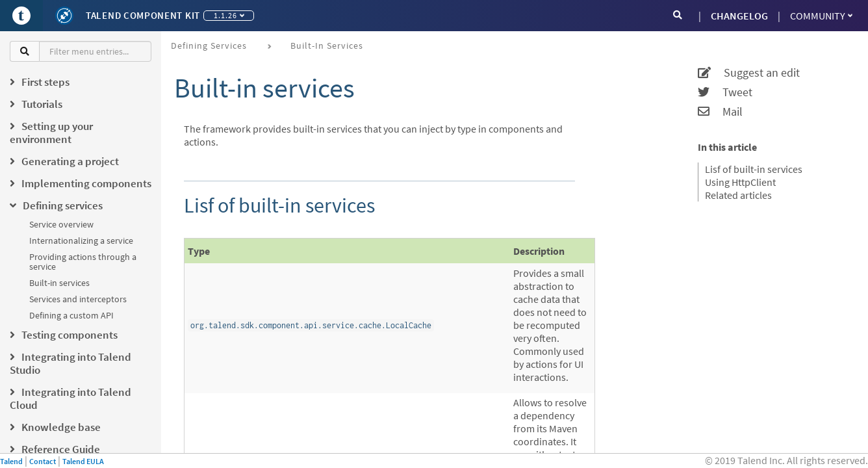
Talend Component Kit (143, 15)
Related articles (738, 195)
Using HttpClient (740, 182)
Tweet (725, 92)
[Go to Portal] (21, 16)
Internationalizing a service (81, 240)
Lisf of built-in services (754, 169)
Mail (720, 112)
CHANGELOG (739, 16)
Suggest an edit (749, 73)
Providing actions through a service (83, 262)
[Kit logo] (64, 16)
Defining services (209, 45)
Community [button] (821, 16)
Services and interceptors (78, 299)
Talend (11, 461)
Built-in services (59, 283)
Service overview (61, 224)
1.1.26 (229, 15)
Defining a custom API (71, 315)
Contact (43, 461)
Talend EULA (83, 461)
